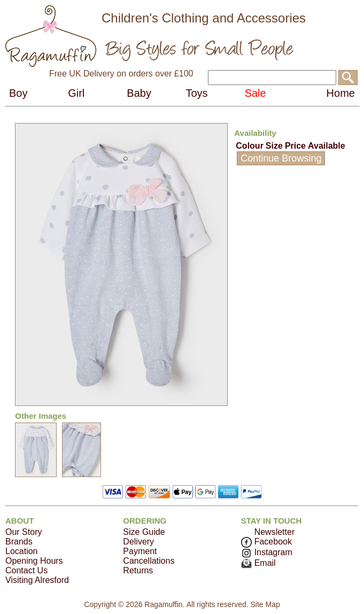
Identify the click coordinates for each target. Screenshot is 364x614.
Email (258, 563)
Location (22, 551)
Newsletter (275, 532)
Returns (138, 570)
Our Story (24, 532)
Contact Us (26, 570)
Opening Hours (34, 561)
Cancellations (149, 561)
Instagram (267, 552)
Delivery (138, 542)
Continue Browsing (281, 158)
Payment (140, 551)
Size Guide (144, 532)
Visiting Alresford (37, 580)
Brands (19, 542)
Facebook (266, 542)
